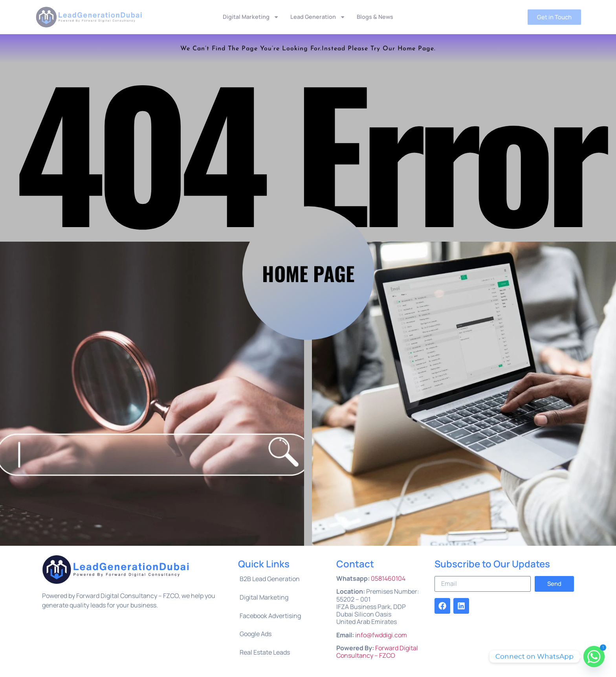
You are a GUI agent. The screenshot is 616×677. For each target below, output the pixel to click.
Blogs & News (375, 17)
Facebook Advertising (270, 616)
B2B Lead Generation (270, 579)
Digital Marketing (251, 17)
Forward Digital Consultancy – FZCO (377, 652)
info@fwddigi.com (381, 635)
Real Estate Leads (265, 652)
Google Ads (256, 634)
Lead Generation (318, 17)
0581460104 (388, 578)
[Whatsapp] (594, 657)
